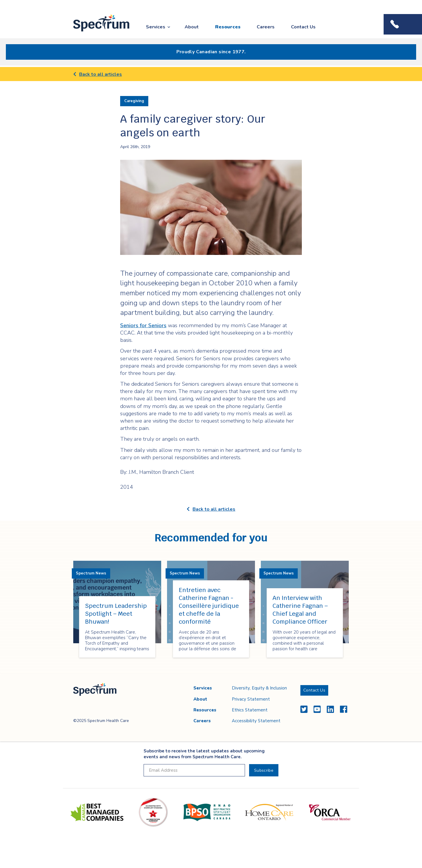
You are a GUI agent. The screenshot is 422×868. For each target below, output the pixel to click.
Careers (266, 27)
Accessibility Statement (256, 721)
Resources (228, 27)
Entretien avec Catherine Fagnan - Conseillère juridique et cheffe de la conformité (209, 606)
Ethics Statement (250, 710)
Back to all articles (98, 74)
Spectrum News (91, 573)
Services (156, 27)
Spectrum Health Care (96, 32)
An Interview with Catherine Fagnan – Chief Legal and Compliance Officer (300, 610)
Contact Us (303, 27)
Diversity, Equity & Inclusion (259, 688)
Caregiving (134, 101)
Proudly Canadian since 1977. (211, 52)
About (192, 27)
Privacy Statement (251, 699)
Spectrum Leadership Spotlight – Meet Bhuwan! (116, 614)
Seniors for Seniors (143, 325)
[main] (211, 370)
